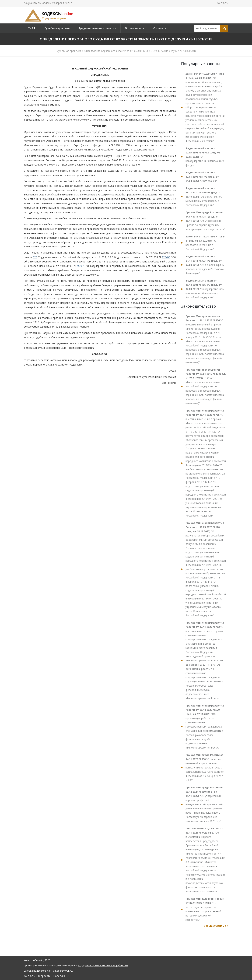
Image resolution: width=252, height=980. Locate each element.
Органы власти (135, 28)
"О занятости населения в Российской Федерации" (205, 243)
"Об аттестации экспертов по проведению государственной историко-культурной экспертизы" (205, 909)
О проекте (160, 28)
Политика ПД (61, 976)
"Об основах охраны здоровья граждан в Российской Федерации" (205, 265)
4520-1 (81, 266)
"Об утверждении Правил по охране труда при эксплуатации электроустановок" (205, 221)
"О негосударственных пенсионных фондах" (205, 157)
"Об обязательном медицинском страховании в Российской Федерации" (204, 197)
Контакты (223, 3)
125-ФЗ (166, 257)
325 (35, 257)
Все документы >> (216, 926)
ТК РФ (32, 28)
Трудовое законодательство (97, 28)
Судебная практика (57, 28)
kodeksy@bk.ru (64, 971)
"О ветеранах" (202, 177)
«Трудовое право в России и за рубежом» (103, 965)
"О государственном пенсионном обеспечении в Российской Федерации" (205, 289)
